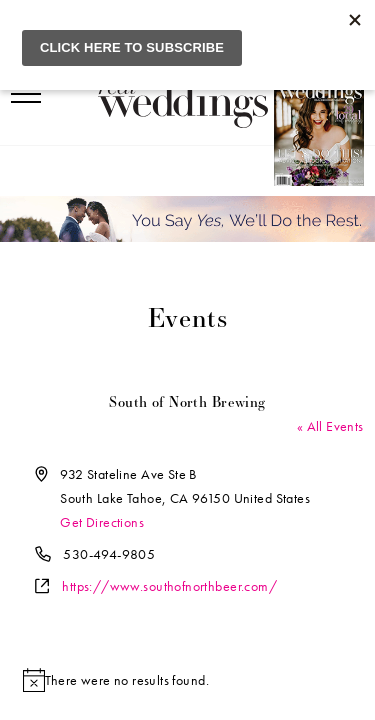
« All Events (330, 426)
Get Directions (102, 522)
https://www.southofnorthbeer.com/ (169, 586)
